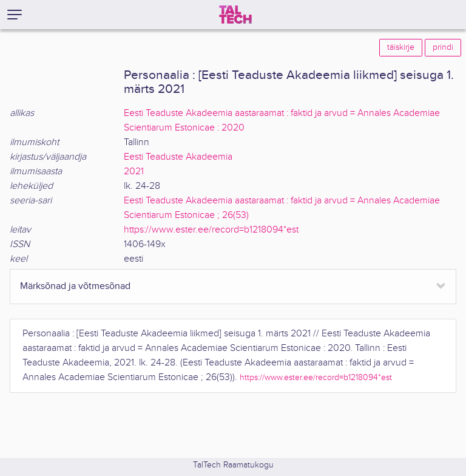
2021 (134, 172)
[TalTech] (235, 15)
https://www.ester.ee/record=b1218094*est (211, 230)
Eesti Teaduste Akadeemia (178, 157)
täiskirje (401, 47)
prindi (443, 47)
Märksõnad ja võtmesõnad (75, 286)
